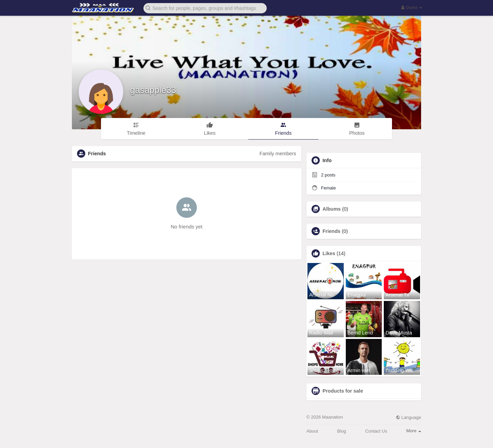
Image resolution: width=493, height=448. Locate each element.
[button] (205, 8)
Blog (342, 431)
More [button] (414, 431)
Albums (332, 209)
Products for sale (343, 391)
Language (408, 417)
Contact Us (376, 431)
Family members (278, 154)
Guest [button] (412, 7)
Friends (331, 231)
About (312, 431)
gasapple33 (153, 90)
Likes (329, 253)
